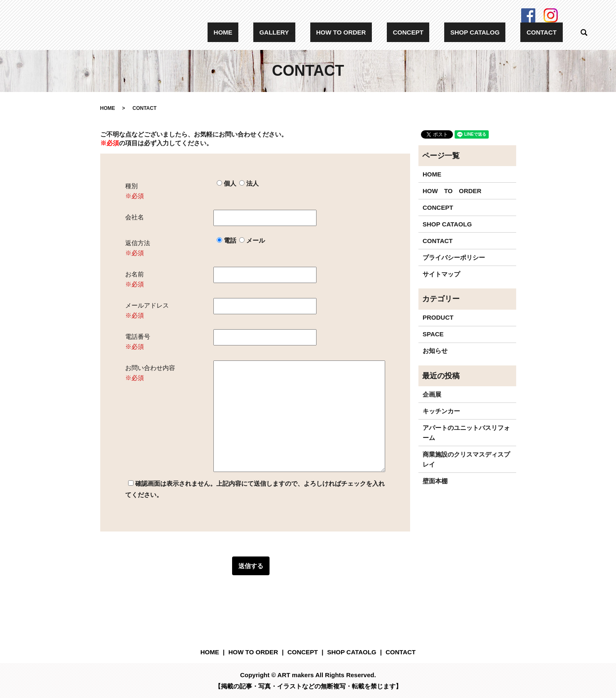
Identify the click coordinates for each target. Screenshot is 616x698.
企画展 (432, 394)
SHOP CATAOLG (447, 224)
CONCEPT (438, 32)
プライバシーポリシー (454, 257)
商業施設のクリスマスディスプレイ (466, 459)
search (584, 32)
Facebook (528, 15)
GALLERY (322, 32)
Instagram (551, 15)
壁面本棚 (435, 481)
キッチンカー (441, 411)
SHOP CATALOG (493, 32)
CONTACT (547, 32)
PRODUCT (438, 317)
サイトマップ (441, 274)
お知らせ (435, 351)
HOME (283, 32)
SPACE (433, 334)
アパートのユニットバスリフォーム (466, 433)
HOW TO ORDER (383, 32)
